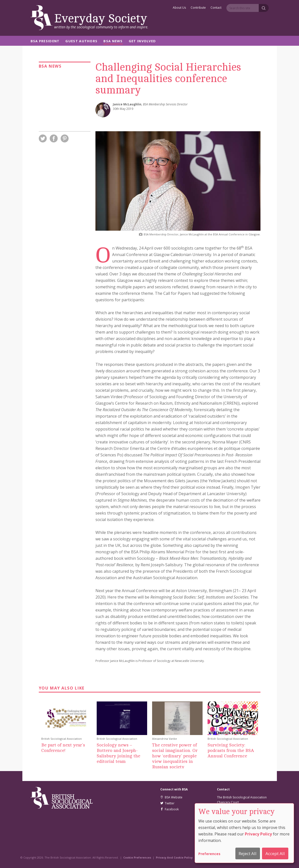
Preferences (209, 854)
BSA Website (171, 797)
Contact (216, 8)
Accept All (275, 853)
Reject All (248, 853)
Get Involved (142, 41)
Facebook (170, 809)
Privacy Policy (258, 834)
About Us (179, 8)
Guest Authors (81, 41)
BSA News (113, 41)
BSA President (45, 41)
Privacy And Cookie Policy (174, 857)
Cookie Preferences (137, 857)
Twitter (167, 803)
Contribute (198, 8)
